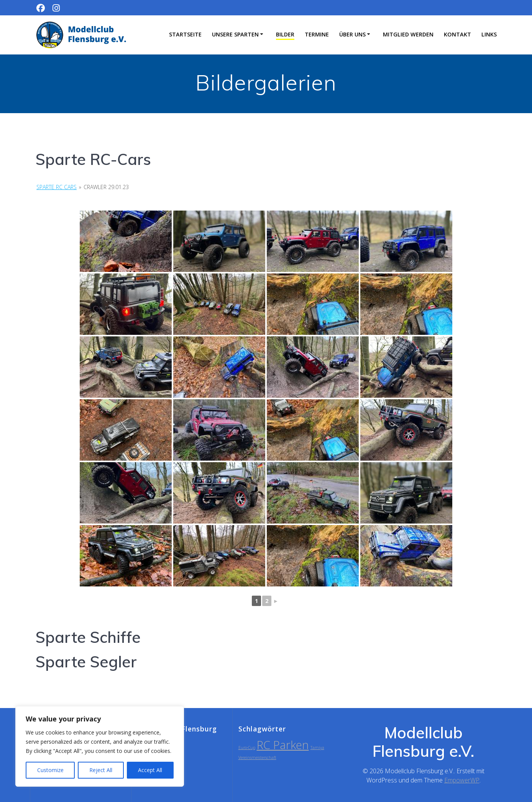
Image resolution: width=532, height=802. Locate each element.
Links (489, 34)
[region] (100, 746)
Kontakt (457, 34)
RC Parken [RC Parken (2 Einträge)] (283, 745)
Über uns (352, 34)
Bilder (285, 34)
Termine (317, 34)
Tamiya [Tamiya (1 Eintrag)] (317, 748)
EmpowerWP (462, 780)
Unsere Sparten (235, 34)
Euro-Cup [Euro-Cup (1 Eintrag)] (247, 748)
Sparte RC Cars (57, 187)
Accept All (150, 770)
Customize (50, 770)
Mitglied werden (408, 34)
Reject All (101, 770)
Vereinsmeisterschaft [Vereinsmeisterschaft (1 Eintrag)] (257, 758)
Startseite (185, 34)
